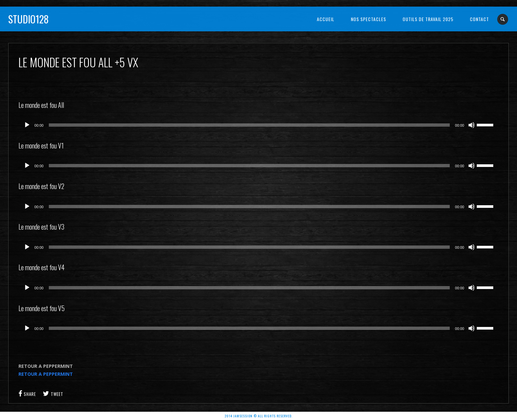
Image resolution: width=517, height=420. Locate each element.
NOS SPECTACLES (368, 19)
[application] (258, 125)
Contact (479, 19)
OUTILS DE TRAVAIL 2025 (428, 19)
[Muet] (471, 125)
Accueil (326, 19)
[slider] (249, 125)
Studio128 (29, 19)
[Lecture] (27, 125)
